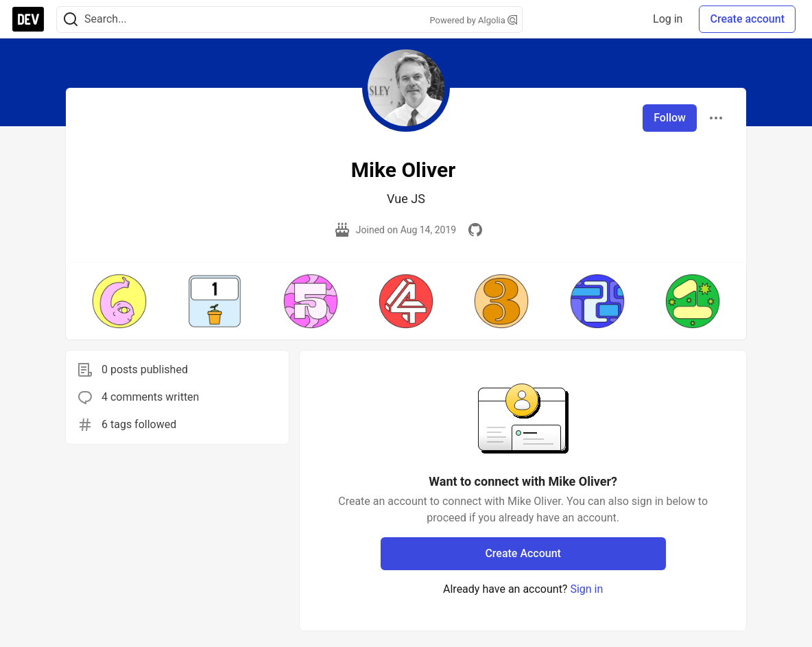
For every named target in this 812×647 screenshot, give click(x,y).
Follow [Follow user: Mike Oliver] (670, 118)
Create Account (523, 553)
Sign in (586, 589)
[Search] (71, 20)
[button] (119, 301)
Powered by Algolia (473, 20)
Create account (747, 19)
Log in (668, 19)
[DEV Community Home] (28, 19)
